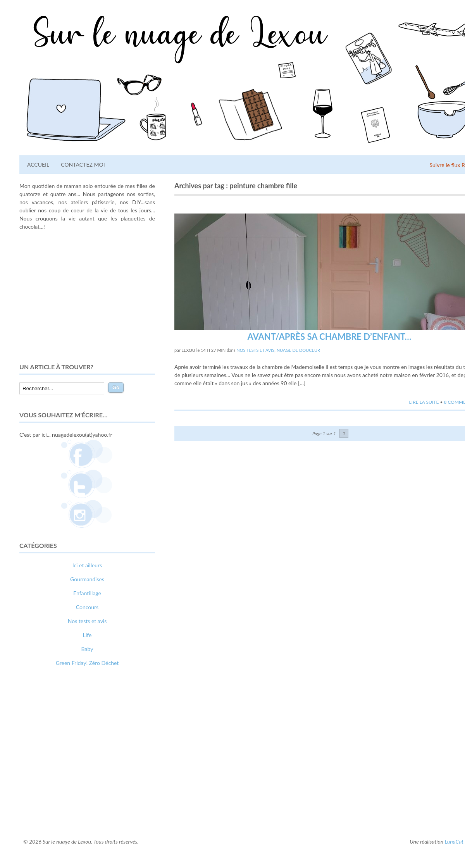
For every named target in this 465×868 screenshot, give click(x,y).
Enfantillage (87, 593)
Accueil (38, 164)
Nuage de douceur (298, 350)
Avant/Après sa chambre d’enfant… (329, 337)
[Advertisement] (87, 296)
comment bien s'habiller (47, 803)
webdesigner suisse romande (53, 811)
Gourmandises (87, 579)
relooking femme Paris (103, 803)
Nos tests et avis (255, 350)
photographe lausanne (115, 811)
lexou (188, 350)
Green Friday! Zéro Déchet (87, 663)
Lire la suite (424, 402)
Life (87, 635)
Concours (87, 607)
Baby (87, 649)
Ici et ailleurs (87, 565)
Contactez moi (83, 164)
